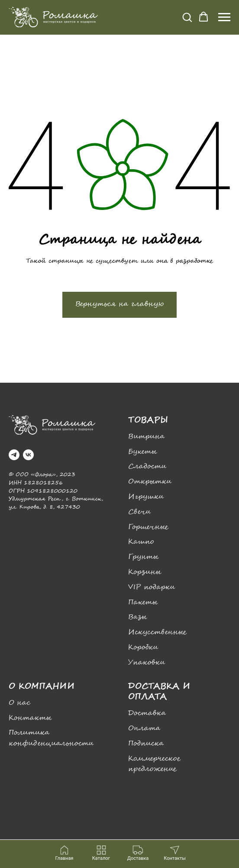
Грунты (143, 557)
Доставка (147, 713)
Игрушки (146, 497)
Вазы (137, 617)
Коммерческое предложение (154, 764)
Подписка (146, 744)
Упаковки (147, 663)
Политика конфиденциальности (51, 738)
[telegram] (14, 455)
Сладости (147, 466)
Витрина (146, 437)
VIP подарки (152, 587)
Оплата (144, 728)
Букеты (142, 452)
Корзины (145, 572)
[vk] (28, 455)
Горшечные (148, 527)
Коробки (143, 647)
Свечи (139, 512)
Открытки (150, 482)
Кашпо (141, 542)
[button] (187, 17)
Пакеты (143, 602)
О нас (19, 703)
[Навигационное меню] (224, 17)
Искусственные (157, 632)
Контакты (30, 718)
